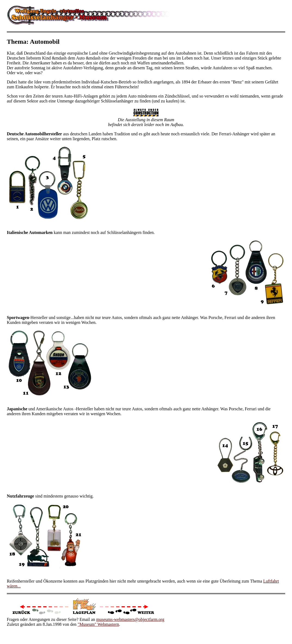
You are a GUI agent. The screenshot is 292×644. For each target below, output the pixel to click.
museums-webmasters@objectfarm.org (130, 619)
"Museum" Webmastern (98, 624)
